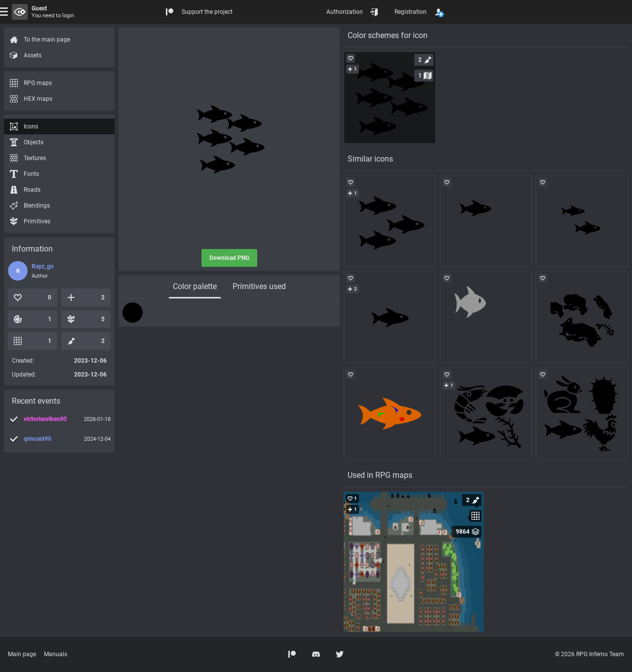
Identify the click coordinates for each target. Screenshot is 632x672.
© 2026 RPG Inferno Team (590, 654)
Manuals (56, 654)
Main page (22, 654)
